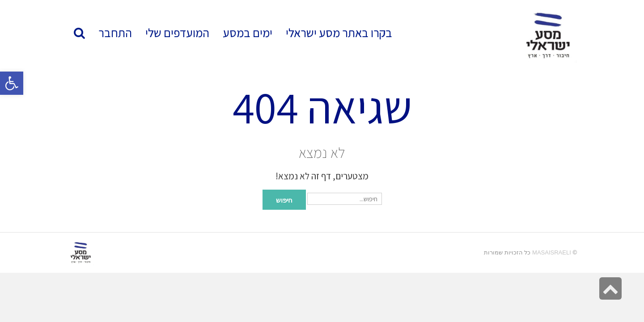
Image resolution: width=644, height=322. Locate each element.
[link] (177, 33)
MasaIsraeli (552, 252)
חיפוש (284, 199)
